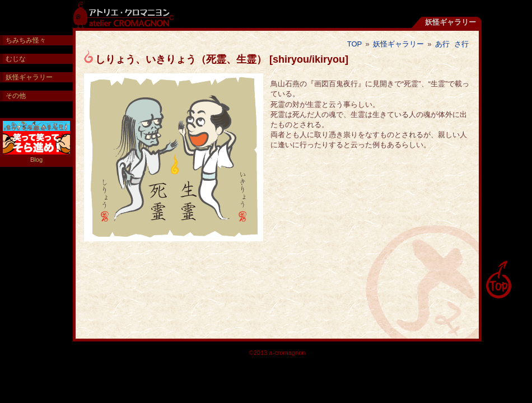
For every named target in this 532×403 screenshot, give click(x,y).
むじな (16, 59)
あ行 (442, 44)
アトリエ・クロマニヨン (123, 14)
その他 (16, 96)
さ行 (461, 44)
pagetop (498, 280)
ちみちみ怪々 (26, 40)
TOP (355, 44)
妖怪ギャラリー (398, 44)
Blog (36, 142)
